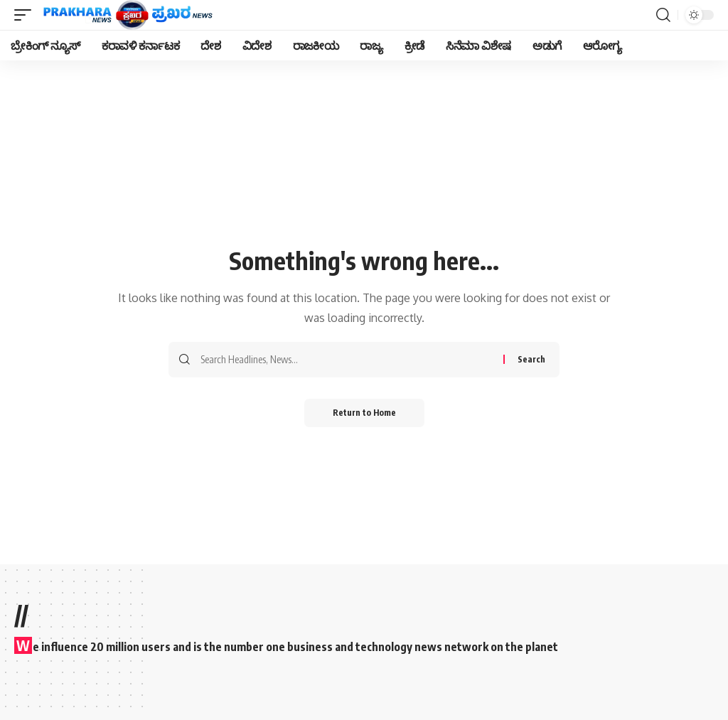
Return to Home (364, 413)
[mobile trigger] (26, 15)
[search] (663, 15)
